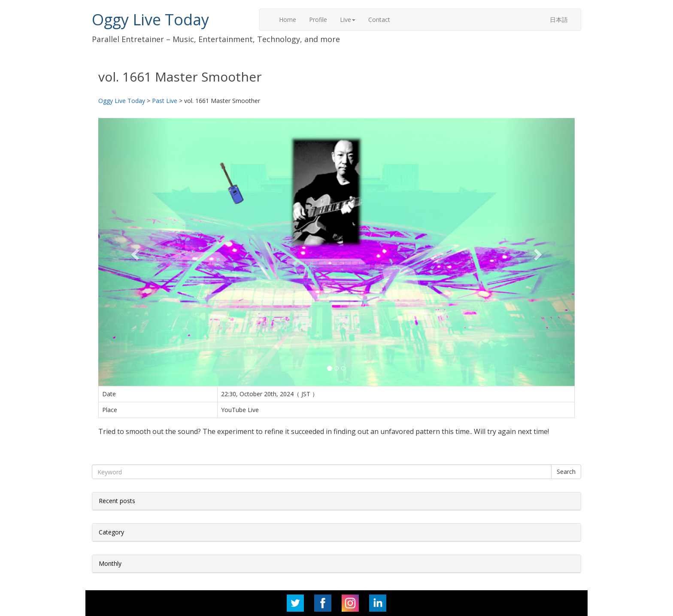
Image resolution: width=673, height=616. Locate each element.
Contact (379, 20)
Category (111, 532)
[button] (134, 252)
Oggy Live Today (150, 20)
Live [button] (348, 20)
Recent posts (117, 501)
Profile (318, 20)
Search (566, 472)
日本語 (559, 20)
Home (288, 20)
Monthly (110, 563)
